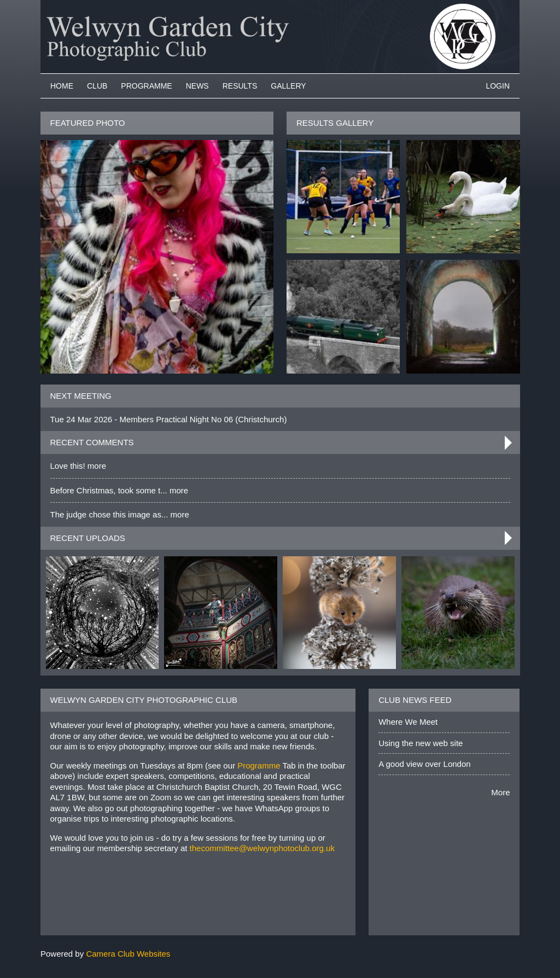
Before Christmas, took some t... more (119, 490)
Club (97, 86)
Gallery (288, 86)
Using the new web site (421, 743)
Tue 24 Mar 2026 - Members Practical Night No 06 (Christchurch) (169, 419)
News (197, 86)
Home (62, 86)
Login (498, 86)
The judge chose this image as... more (120, 514)
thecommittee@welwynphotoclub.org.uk (262, 848)
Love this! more (78, 466)
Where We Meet (408, 722)
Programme (146, 86)
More (500, 792)
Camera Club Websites (128, 954)
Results (240, 86)
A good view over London (424, 764)
